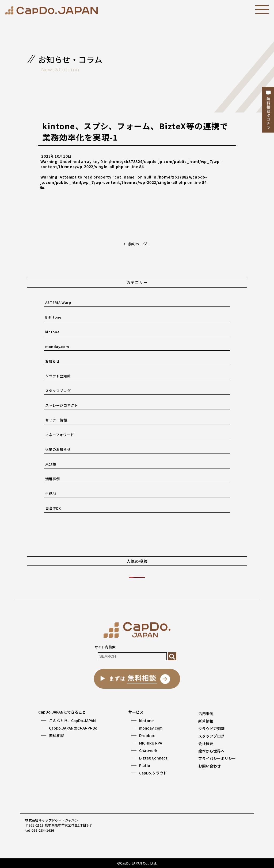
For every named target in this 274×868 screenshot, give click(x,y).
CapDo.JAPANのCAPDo (73, 728)
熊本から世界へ (211, 751)
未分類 (51, 464)
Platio (145, 765)
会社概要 (206, 743)
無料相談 (56, 735)
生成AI (51, 493)
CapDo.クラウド (153, 773)
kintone (52, 332)
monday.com (57, 346)
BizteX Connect (153, 758)
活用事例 (53, 479)
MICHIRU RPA (151, 743)
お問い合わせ (210, 766)
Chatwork (148, 750)
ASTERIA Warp (58, 302)
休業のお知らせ (58, 449)
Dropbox (147, 735)
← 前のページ (135, 244)
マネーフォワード (60, 435)
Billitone (53, 317)
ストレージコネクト (62, 405)
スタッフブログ (58, 391)
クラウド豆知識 (58, 376)
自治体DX (53, 508)
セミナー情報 (56, 420)
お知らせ (53, 361)
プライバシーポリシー (217, 758)
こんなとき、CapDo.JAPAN (72, 720)
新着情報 (206, 721)
